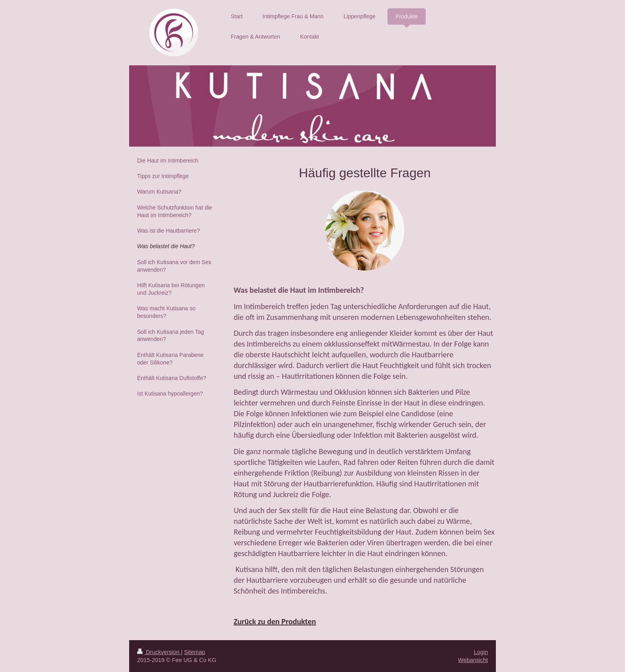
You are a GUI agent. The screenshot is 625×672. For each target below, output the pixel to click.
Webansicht (473, 660)
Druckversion (159, 652)
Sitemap (195, 652)
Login (481, 652)
